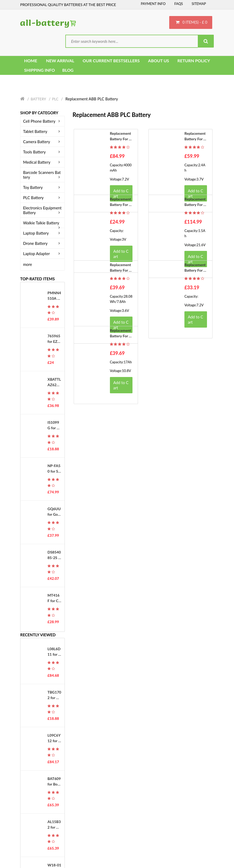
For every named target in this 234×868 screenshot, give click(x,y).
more (28, 265)
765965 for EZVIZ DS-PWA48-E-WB (54, 339)
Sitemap (199, 4)
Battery (38, 99)
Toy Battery (42, 188)
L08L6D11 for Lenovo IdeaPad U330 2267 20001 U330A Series (54, 652)
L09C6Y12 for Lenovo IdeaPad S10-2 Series (54, 738)
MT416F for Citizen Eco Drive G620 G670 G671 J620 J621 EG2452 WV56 (54, 598)
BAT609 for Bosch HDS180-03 (54, 782)
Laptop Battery (42, 233)
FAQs (179, 4)
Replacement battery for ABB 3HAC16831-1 (121, 334)
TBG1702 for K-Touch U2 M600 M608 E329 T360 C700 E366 (54, 695)
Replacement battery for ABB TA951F (121, 202)
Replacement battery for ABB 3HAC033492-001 (121, 268)
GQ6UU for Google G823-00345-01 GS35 (54, 512)
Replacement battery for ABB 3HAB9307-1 (121, 137)
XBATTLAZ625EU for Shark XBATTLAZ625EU (54, 383)
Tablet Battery (42, 132)
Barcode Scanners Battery (42, 175)
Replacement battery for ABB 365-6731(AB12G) (195, 137)
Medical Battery (42, 162)
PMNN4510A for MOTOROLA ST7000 (54, 296)
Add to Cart (121, 254)
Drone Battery (42, 244)
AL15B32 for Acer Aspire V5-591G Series (54, 825)
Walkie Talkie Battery (42, 223)
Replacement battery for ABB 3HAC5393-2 (195, 202)
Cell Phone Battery (42, 121)
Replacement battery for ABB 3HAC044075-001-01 (195, 268)
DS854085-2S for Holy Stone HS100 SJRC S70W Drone (54, 555)
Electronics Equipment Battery (42, 210)
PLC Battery (42, 198)
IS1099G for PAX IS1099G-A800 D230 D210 (54, 426)
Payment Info (153, 4)
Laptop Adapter (42, 254)
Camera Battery (42, 142)
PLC (55, 99)
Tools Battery (42, 152)
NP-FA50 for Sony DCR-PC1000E (54, 469)
